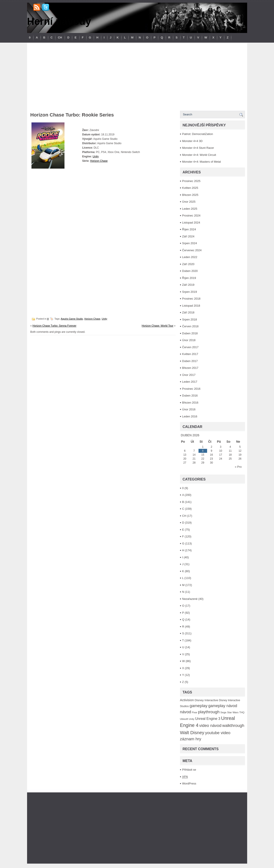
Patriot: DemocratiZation (198, 134)
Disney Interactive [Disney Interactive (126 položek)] (206, 700)
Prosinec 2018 (191, 299)
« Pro (238, 467)
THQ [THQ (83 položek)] (242, 712)
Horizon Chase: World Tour (158, 326)
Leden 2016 (190, 416)
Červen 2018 (190, 326)
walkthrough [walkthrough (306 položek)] (233, 725)
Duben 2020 (190, 271)
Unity (96, 156)
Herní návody (59, 21)
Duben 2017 (190, 361)
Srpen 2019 (190, 292)
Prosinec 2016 (191, 389)
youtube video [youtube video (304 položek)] (218, 733)
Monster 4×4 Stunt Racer (198, 148)
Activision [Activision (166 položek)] (187, 700)
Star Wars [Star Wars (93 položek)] (233, 712)
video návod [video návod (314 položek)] (210, 725)
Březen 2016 (190, 403)
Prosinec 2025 (191, 181)
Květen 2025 (190, 188)
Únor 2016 (189, 409)
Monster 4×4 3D (192, 141)
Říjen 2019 (189, 278)
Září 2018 (188, 312)
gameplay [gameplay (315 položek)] (199, 706)
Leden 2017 (190, 382)
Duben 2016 (190, 396)
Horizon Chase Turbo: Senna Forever (54, 326)
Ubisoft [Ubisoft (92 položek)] (184, 719)
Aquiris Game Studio (72, 319)
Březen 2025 (190, 195)
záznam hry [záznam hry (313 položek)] (191, 739)
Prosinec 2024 (191, 216)
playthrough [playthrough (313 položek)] (209, 712)
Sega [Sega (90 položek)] (223, 712)
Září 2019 (188, 285)
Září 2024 (188, 236)
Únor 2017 (189, 375)
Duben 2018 (190, 333)
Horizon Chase (99, 161)
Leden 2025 (190, 209)
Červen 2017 (190, 347)
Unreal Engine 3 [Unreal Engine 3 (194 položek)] (208, 719)
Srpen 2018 (190, 319)
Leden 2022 (190, 257)
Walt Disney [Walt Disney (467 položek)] (192, 732)
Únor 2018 (189, 340)
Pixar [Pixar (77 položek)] (195, 712)
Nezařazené (190, 599)
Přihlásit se (189, 770)
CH (60, 37)
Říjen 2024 (189, 229)
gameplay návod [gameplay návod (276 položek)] (223, 706)
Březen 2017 (190, 368)
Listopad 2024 (191, 223)
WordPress (189, 783)
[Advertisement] (137, 76)
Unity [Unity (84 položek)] (192, 719)
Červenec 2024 (192, 250)
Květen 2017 (190, 354)
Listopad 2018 (191, 306)
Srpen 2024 (190, 243)
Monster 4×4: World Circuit (199, 155)
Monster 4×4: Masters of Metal (202, 162)
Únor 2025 (189, 202)
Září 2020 (188, 264)
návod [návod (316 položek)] (186, 712)
